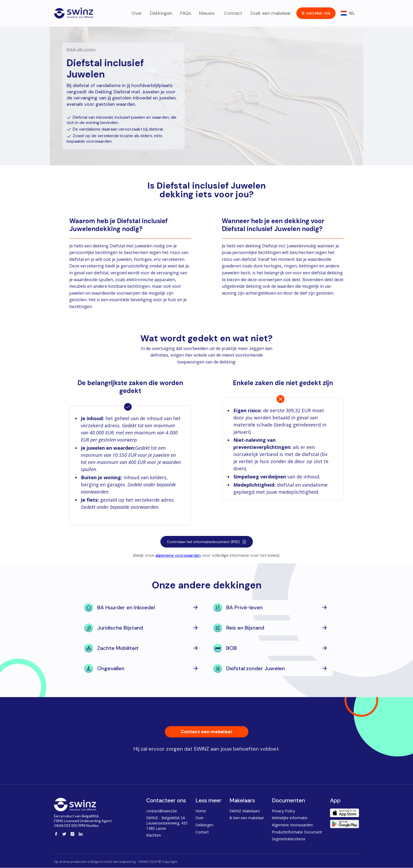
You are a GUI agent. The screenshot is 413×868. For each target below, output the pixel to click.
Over (137, 13)
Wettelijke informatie (290, 818)
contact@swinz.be (162, 811)
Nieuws (207, 13)
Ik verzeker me (316, 13)
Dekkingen (161, 13)
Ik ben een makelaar (247, 818)
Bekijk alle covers (81, 49)
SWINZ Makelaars (245, 811)
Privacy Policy (283, 811)
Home (201, 811)
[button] (348, 13)
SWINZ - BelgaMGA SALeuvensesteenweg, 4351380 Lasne (167, 823)
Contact (232, 13)
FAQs (186, 13)
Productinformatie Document (297, 832)
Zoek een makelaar (271, 13)
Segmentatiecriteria (288, 839)
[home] (74, 12)
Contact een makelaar (207, 732)
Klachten (154, 835)
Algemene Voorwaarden (292, 825)
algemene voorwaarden (178, 555)
